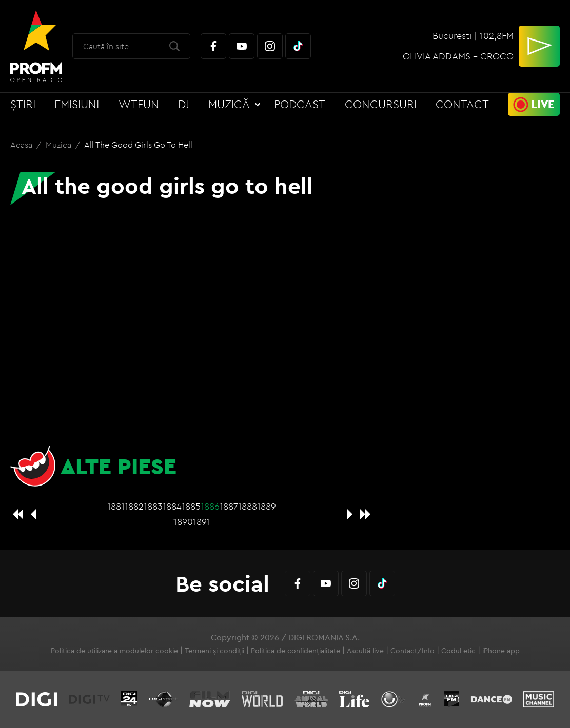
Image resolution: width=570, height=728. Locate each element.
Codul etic (458, 651)
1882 (134, 506)
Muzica (60, 145)
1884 (172, 506)
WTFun (139, 104)
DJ (184, 104)
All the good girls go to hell (138, 145)
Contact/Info (412, 651)
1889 (267, 506)
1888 (248, 506)
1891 (202, 522)
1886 (210, 506)
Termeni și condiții (214, 651)
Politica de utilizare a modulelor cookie (114, 651)
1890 (183, 522)
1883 (153, 506)
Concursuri (381, 104)
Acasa (22, 145)
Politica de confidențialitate (296, 651)
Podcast (300, 104)
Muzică (229, 104)
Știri (23, 104)
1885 (191, 506)
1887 (229, 506)
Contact (462, 104)
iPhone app (501, 651)
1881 (116, 506)
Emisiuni (77, 104)
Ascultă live (365, 651)
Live (543, 104)
